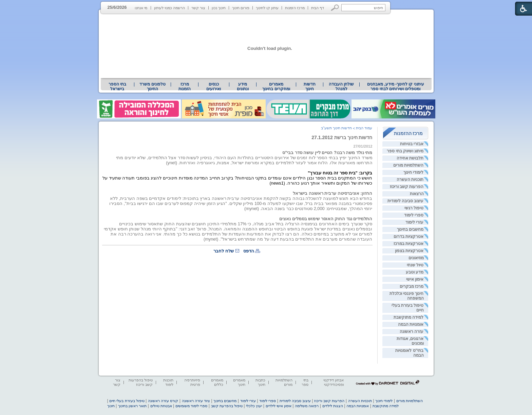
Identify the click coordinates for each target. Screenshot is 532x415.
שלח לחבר (224, 251)
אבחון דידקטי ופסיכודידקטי (334, 382)
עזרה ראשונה (412, 332)
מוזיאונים (416, 258)
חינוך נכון (219, 8)
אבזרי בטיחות (412, 144)
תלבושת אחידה (410, 158)
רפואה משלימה (307, 406)
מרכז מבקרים (412, 286)
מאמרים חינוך (239, 382)
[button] (335, 8)
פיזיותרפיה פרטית (192, 382)
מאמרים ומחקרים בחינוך (276, 87)
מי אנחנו (141, 8)
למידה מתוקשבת (408, 317)
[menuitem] (395, 87)
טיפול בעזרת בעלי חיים (127, 401)
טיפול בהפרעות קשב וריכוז (141, 382)
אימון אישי (415, 279)
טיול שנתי (415, 265)
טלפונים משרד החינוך (152, 87)
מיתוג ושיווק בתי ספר (405, 151)
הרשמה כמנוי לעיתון (169, 8)
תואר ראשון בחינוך (132, 406)
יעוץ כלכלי (254, 406)
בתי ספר (305, 382)
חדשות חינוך (310, 87)
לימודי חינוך (413, 172)
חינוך (111, 406)
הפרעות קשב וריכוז (407, 187)
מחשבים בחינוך (410, 229)
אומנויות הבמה (411, 324)
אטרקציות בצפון (409, 251)
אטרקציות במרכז (408, 244)
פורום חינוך (241, 8)
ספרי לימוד (414, 215)
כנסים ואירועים (214, 87)
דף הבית (318, 8)
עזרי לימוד (414, 222)
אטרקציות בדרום (408, 237)
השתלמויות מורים (408, 165)
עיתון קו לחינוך (267, 8)
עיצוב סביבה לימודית (406, 201)
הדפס (249, 251)
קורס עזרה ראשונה (163, 401)
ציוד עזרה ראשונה (196, 401)
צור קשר (198, 8)
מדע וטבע (415, 272)
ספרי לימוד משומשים (191, 406)
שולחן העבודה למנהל (341, 87)
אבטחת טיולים (161, 406)
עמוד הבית (364, 128)
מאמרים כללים (217, 382)
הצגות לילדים (333, 406)
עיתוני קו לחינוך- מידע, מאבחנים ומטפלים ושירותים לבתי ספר (396, 87)
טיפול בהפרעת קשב (227, 406)
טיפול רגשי (414, 208)
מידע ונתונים (243, 87)
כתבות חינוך (260, 382)
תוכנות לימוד (168, 382)
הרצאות (417, 194)
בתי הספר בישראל (117, 87)
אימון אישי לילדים (279, 406)
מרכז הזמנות (295, 8)
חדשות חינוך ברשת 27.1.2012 (342, 137)
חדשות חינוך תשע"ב (336, 128)
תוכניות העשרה (410, 180)
